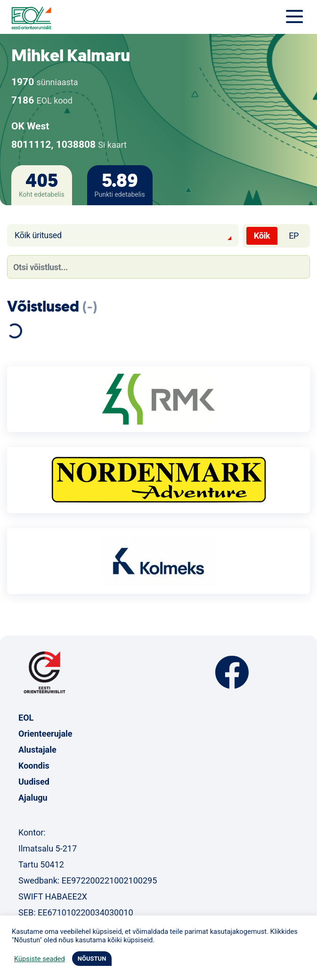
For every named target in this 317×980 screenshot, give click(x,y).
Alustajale (37, 750)
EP (294, 236)
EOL (26, 718)
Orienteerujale (45, 734)
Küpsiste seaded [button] (40, 959)
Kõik (262, 236)
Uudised (34, 782)
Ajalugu (33, 798)
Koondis (34, 766)
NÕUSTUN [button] (92, 959)
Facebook (232, 672)
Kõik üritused (38, 235)
